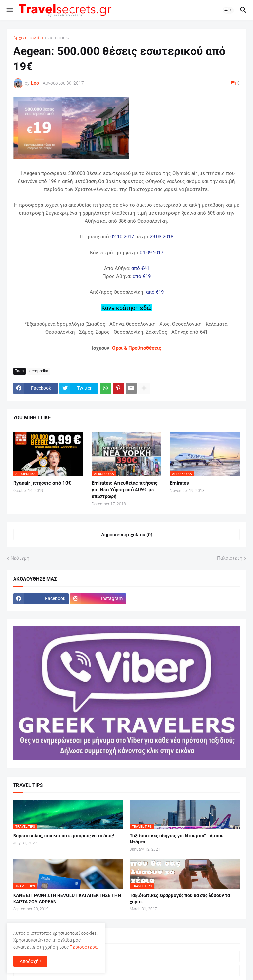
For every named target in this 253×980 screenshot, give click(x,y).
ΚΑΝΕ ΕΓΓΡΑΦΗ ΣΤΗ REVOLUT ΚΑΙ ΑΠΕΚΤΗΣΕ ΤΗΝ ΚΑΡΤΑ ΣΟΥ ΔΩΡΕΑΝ (67, 898)
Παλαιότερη (230, 558)
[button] (9, 10)
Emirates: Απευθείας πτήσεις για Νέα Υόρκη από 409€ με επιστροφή (125, 490)
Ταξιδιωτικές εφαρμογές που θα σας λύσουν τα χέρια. (180, 898)
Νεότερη (20, 558)
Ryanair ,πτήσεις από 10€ (42, 483)
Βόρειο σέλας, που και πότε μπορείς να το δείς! (64, 836)
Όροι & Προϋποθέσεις (137, 348)
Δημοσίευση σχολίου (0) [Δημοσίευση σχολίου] (127, 535)
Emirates (179, 483)
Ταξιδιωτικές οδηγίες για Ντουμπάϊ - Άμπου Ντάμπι (177, 839)
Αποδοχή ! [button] (30, 961)
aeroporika (59, 38)
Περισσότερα (84, 947)
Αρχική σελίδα (28, 38)
